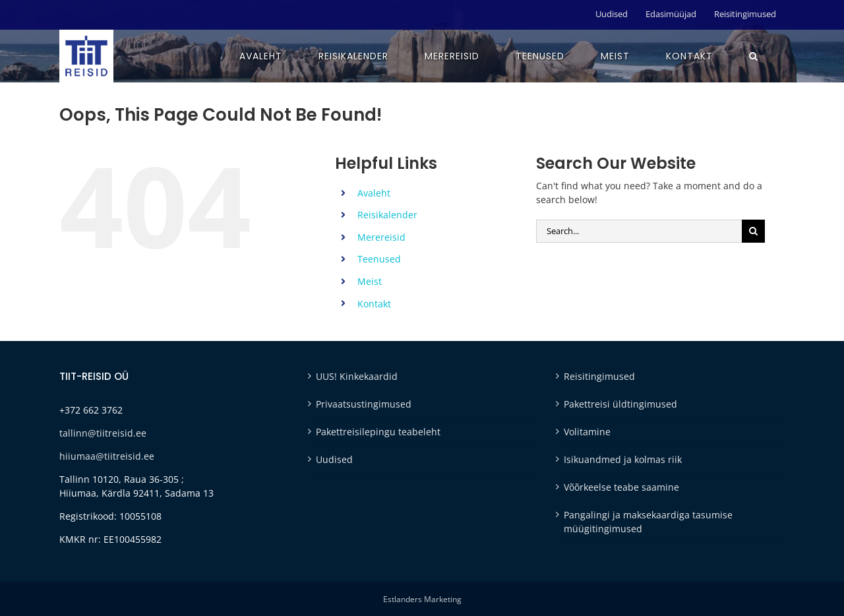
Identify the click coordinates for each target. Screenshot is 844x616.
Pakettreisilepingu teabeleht (378, 432)
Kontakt (374, 304)
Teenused (379, 259)
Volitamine (587, 432)
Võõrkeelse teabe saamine (621, 487)
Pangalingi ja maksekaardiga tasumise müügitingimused (648, 522)
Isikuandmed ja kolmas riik (623, 459)
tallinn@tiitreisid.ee (103, 433)
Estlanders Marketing (422, 599)
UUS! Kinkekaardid (357, 376)
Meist (370, 281)
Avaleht (374, 193)
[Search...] (639, 231)
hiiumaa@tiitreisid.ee (107, 456)
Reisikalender (387, 215)
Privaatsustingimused (364, 404)
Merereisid (381, 237)
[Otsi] (753, 231)
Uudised (334, 459)
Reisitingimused (599, 376)
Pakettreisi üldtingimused (620, 404)
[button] (754, 56)
